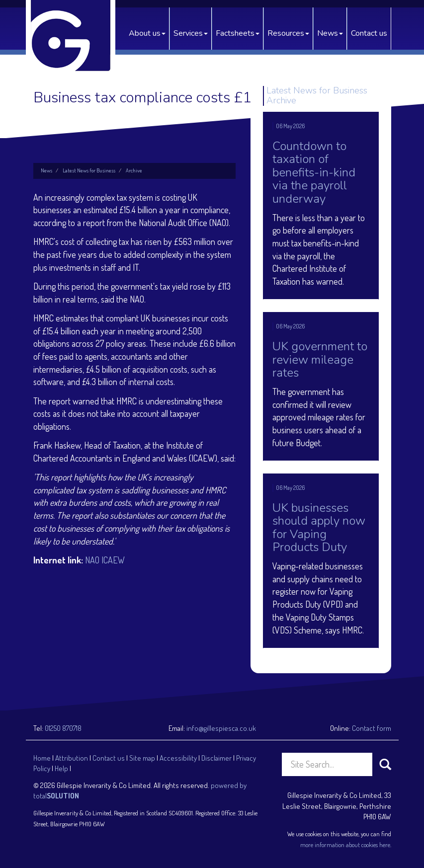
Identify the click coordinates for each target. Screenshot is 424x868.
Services (191, 33)
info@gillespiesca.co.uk (221, 728)
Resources (288, 33)
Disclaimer (216, 758)
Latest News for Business (89, 170)
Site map (142, 758)
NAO (92, 560)
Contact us (369, 33)
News (330, 33)
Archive (134, 170)
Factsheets (238, 33)
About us (147, 33)
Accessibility (178, 758)
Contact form (372, 728)
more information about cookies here (345, 845)
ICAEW (113, 560)
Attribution (72, 758)
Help (61, 768)
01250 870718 (63, 728)
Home (42, 758)
